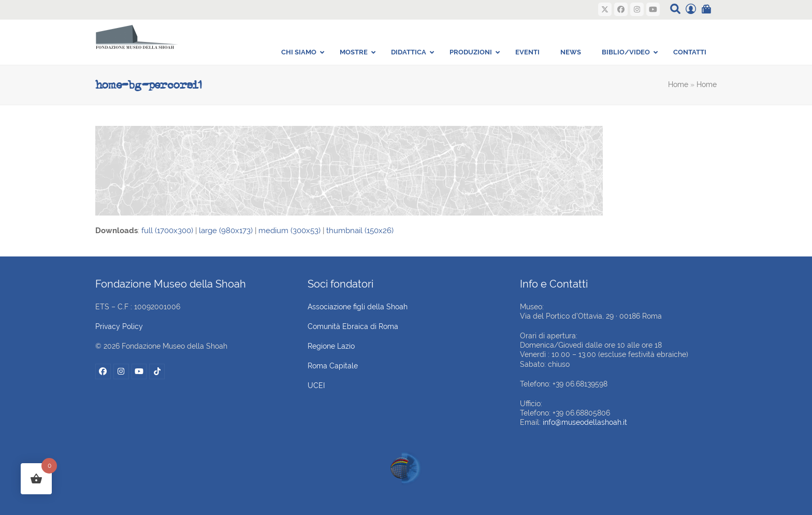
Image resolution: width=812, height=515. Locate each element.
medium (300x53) (289, 231)
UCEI (316, 385)
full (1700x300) (167, 231)
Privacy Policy (119, 326)
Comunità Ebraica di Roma (353, 326)
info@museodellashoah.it (585, 422)
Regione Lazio (331, 346)
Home (678, 84)
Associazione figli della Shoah (358, 307)
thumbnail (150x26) (360, 231)
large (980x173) (226, 231)
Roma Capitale (333, 366)
